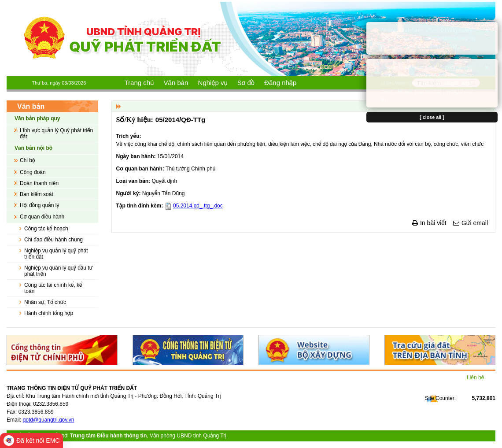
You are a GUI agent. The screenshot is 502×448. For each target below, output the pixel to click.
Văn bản (176, 83)
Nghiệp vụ (213, 83)
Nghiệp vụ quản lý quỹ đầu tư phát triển (58, 271)
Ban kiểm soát (37, 194)
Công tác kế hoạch (46, 229)
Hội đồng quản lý (39, 205)
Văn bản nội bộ (33, 148)
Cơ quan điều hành (42, 217)
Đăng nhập (280, 83)
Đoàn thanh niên (39, 183)
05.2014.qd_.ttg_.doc (198, 206)
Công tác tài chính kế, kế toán (53, 288)
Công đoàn (33, 172)
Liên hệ (475, 378)
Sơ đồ (246, 83)
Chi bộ (27, 160)
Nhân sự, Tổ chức (45, 302)
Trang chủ (139, 83)
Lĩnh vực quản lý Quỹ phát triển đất (56, 133)
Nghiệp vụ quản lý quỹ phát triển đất (56, 254)
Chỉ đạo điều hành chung (54, 240)
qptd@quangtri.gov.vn (49, 420)
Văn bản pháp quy (37, 118)
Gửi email (475, 223)
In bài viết (433, 223)
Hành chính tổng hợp (49, 313)
